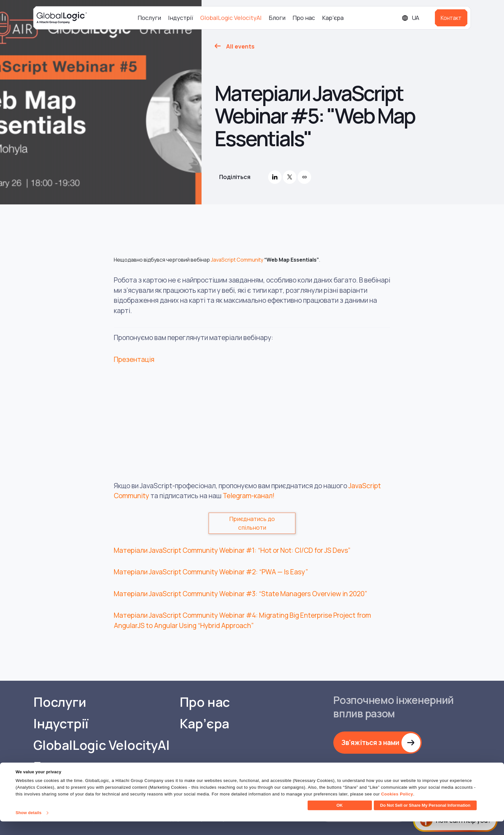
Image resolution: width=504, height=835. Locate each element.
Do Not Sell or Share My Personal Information (425, 819)
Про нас (304, 18)
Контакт (451, 18)
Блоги (277, 18)
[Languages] (416, 18)
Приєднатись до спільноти (252, 523)
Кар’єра (333, 18)
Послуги (149, 18)
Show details (28, 826)
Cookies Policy (397, 808)
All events (240, 46)
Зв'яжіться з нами (371, 742)
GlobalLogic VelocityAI (231, 18)
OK (340, 819)
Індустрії (181, 18)
